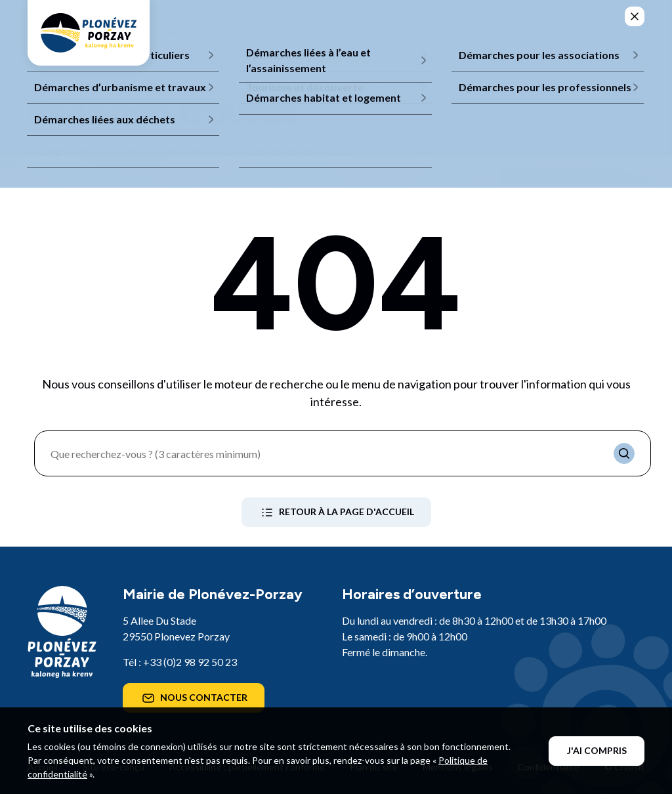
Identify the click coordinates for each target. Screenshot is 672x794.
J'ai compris (597, 750)
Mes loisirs (392, 32)
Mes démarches (486, 32)
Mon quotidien (298, 32)
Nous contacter (194, 698)
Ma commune (199, 32)
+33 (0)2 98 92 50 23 (190, 662)
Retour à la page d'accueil (336, 512)
